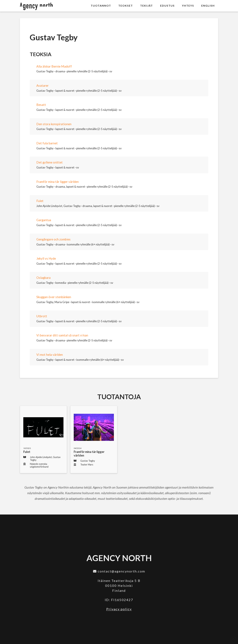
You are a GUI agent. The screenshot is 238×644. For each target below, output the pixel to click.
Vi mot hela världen (50, 355)
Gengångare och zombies (53, 239)
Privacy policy (119, 609)
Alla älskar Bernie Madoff (54, 66)
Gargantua (44, 220)
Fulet (40, 201)
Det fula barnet (47, 143)
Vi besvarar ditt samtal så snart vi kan (62, 335)
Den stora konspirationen (54, 124)
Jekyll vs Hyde (46, 258)
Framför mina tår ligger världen (58, 182)
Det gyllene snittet (50, 162)
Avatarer (42, 86)
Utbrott (42, 316)
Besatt (41, 105)
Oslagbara (43, 278)
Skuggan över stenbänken (54, 297)
